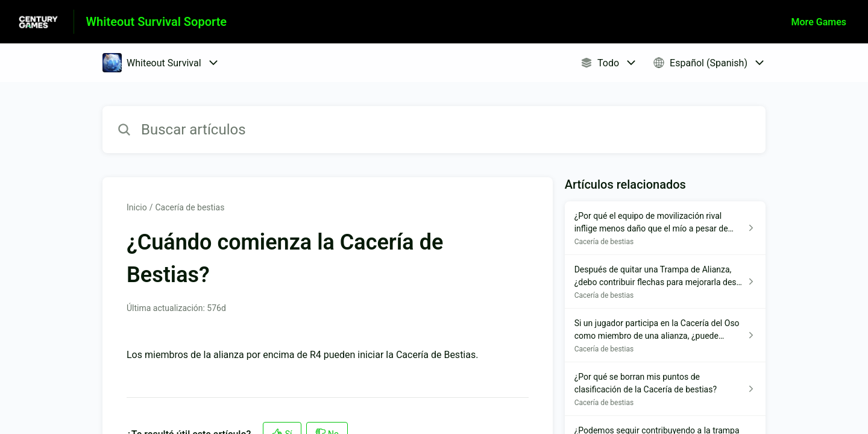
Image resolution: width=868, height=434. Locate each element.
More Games (819, 22)
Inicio (137, 207)
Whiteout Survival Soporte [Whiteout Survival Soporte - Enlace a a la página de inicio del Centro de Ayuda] (157, 22)
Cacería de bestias (190, 207)
